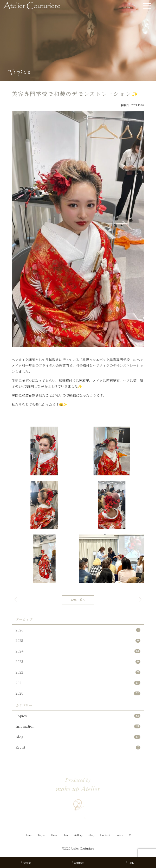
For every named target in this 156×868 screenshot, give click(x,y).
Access (26, 863)
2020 (78, 693)
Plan (65, 835)
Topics (78, 716)
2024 (78, 651)
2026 (78, 630)
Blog (78, 737)
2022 (78, 672)
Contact (105, 835)
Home (28, 835)
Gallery (78, 835)
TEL (130, 863)
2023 (78, 661)
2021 (78, 683)
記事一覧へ (78, 600)
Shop (91, 835)
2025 (78, 640)
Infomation (78, 726)
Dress (54, 835)
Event (78, 747)
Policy (119, 835)
